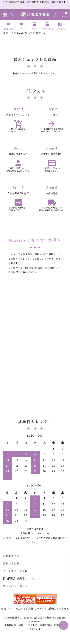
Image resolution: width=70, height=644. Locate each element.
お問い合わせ (11, 564)
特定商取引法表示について (19, 579)
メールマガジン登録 (15, 571)
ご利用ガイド (11, 556)
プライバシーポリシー (17, 586)
